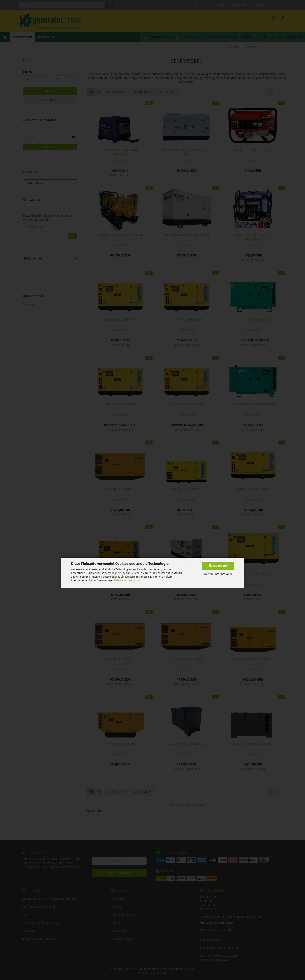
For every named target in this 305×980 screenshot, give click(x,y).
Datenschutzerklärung (127, 580)
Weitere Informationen (218, 574)
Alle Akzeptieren (218, 566)
